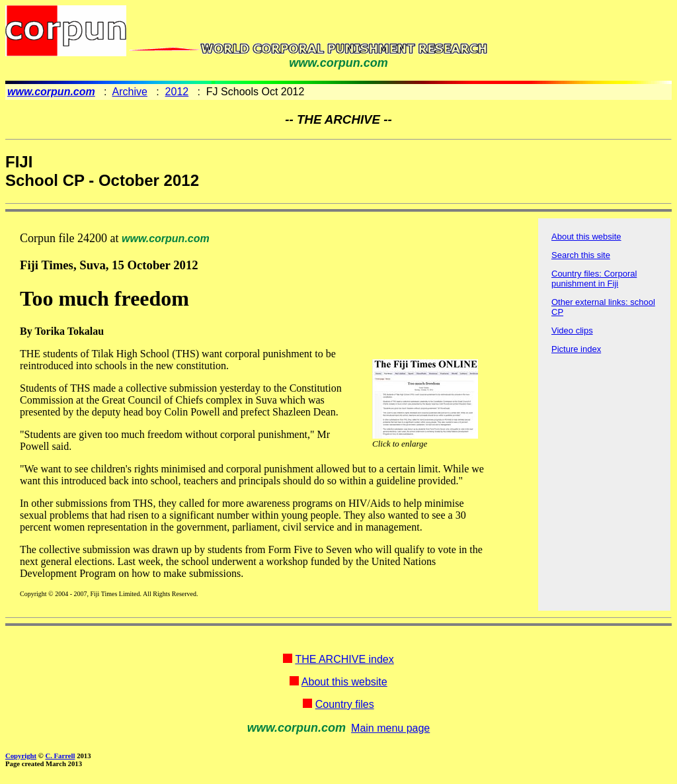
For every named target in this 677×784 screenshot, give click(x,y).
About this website (586, 237)
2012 (177, 92)
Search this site (581, 255)
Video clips (572, 330)
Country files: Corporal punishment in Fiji (594, 279)
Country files (345, 704)
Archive (130, 92)
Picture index (576, 349)
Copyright (21, 756)
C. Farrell (60, 756)
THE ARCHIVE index (344, 659)
